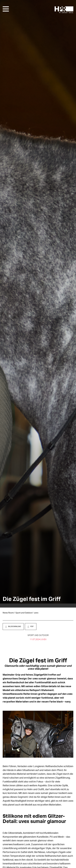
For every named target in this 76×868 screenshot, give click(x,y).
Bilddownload (15, 626)
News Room (8, 613)
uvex (36, 613)
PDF (32, 626)
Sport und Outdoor (24, 613)
